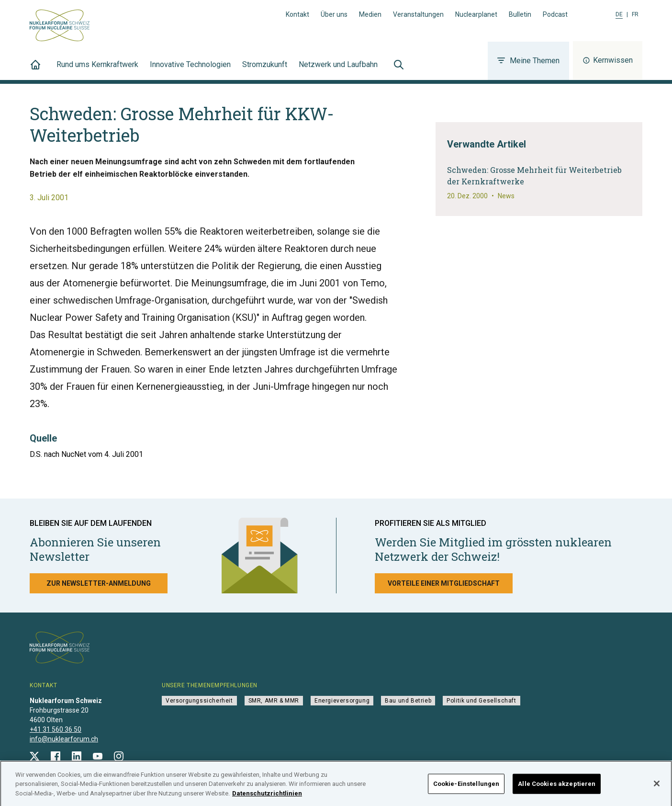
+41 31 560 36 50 (56, 729)
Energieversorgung (342, 701)
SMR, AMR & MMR (274, 701)
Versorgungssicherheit (199, 701)
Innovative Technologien (190, 70)
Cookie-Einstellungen (466, 788)
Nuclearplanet (476, 14)
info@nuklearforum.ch (64, 739)
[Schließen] (657, 787)
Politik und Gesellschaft (481, 701)
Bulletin (520, 14)
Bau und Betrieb (408, 701)
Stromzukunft (265, 70)
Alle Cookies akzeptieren (557, 788)
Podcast (555, 14)
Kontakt (297, 14)
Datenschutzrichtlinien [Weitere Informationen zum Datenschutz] (267, 797)
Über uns (334, 14)
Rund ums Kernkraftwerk (97, 70)
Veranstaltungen (418, 14)
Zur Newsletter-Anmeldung (99, 583)
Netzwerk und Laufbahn (338, 70)
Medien (370, 14)
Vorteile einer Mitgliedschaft (444, 583)
